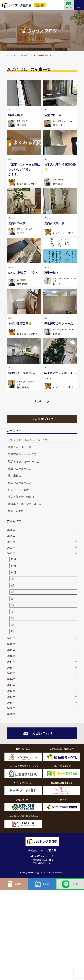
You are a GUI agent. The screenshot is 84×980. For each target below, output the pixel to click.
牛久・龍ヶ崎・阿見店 (21, 497)
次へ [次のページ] (48, 401)
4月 (13, 612)
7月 (13, 592)
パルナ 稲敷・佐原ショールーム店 (28, 440)
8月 (13, 585)
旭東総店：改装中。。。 (23, 373)
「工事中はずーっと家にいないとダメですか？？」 (24, 169)
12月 (13, 559)
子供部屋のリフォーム (59, 323)
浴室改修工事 (53, 115)
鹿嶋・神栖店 (16, 511)
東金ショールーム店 (20, 482)
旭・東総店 (15, 475)
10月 (13, 572)
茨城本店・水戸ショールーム (25, 504)
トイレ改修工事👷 (20, 323)
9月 (13, 579)
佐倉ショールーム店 (20, 447)
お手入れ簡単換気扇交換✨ (60, 167)
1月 (13, 631)
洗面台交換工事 (54, 223)
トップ (9, 55)
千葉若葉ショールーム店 (22, 454)
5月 (13, 605)
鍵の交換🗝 (16, 115)
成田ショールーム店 (20, 468)
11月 (13, 566)
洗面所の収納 (17, 223)
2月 (13, 625)
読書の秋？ (51, 272)
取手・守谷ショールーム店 (24, 461)
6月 (13, 599)
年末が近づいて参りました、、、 (60, 375)
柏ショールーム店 (18, 490)
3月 (13, 618)
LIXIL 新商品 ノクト (23, 272)
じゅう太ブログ (23, 55)
